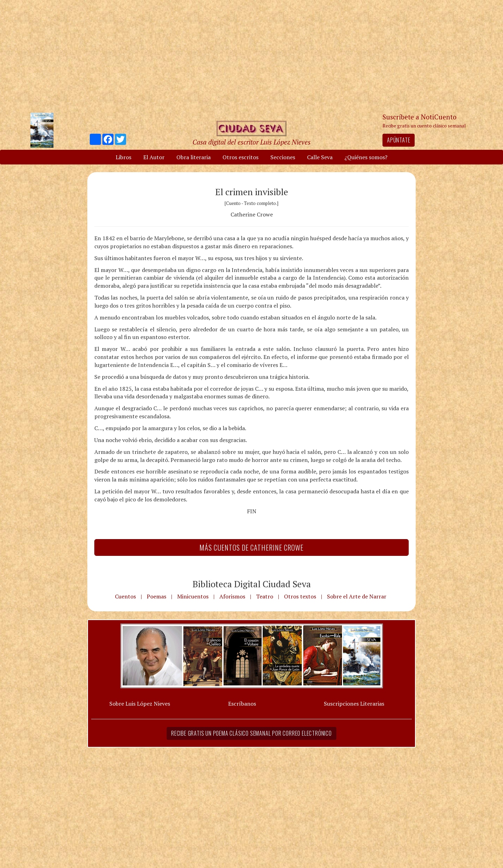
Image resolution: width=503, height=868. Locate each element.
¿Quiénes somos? (366, 157)
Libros (123, 157)
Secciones (283, 157)
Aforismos (232, 596)
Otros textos (300, 596)
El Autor (154, 157)
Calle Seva (320, 157)
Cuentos (125, 596)
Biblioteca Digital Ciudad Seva (252, 584)
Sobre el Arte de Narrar (357, 596)
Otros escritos (240, 157)
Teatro (265, 596)
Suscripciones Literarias (354, 704)
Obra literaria (194, 157)
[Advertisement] (251, 56)
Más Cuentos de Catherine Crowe (251, 547)
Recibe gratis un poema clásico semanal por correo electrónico (251, 733)
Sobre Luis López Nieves (140, 704)
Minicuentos (193, 596)
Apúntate (399, 140)
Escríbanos (242, 704)
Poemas (156, 596)
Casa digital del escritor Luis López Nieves (251, 142)
